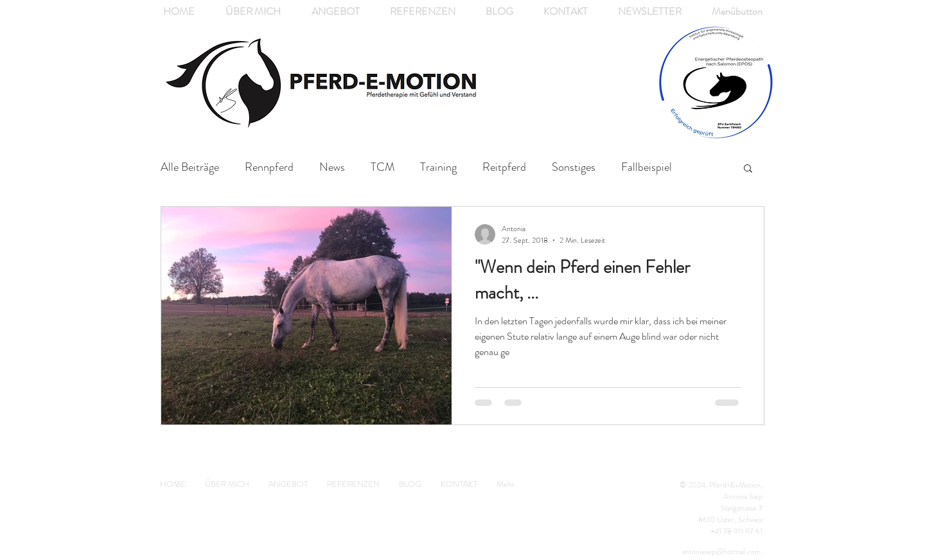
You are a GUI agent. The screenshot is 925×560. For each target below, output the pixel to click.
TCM (383, 167)
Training (438, 167)
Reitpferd (504, 167)
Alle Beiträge (190, 167)
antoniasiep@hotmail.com (721, 552)
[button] (748, 169)
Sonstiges (574, 167)
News (332, 167)
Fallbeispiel (647, 167)
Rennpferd (269, 167)
